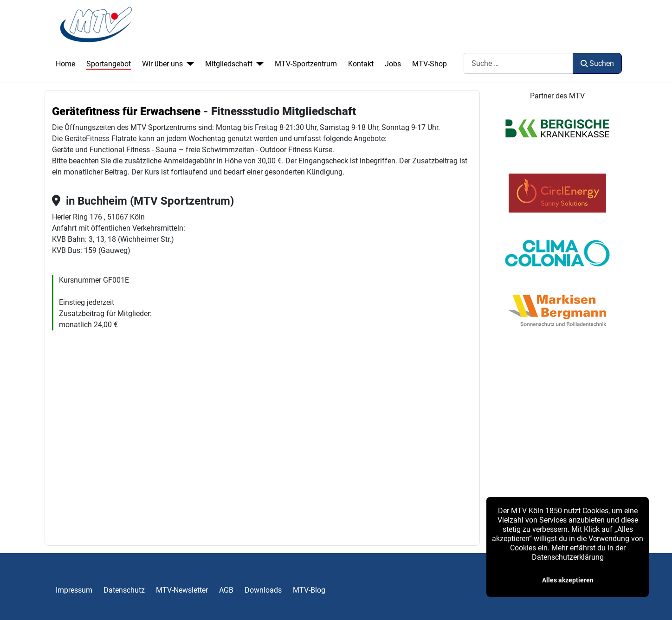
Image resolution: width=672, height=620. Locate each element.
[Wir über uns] (188, 64)
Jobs (393, 64)
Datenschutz (124, 590)
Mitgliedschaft (229, 64)
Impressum (74, 590)
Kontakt (361, 64)
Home (65, 64)
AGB (226, 590)
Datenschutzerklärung (568, 557)
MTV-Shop (430, 64)
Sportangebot (109, 64)
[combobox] (518, 63)
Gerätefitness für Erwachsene (126, 111)
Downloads (263, 590)
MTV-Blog (309, 590)
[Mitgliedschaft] (258, 64)
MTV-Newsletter (182, 590)
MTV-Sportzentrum (306, 64)
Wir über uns (162, 64)
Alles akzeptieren (568, 580)
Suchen (597, 63)
